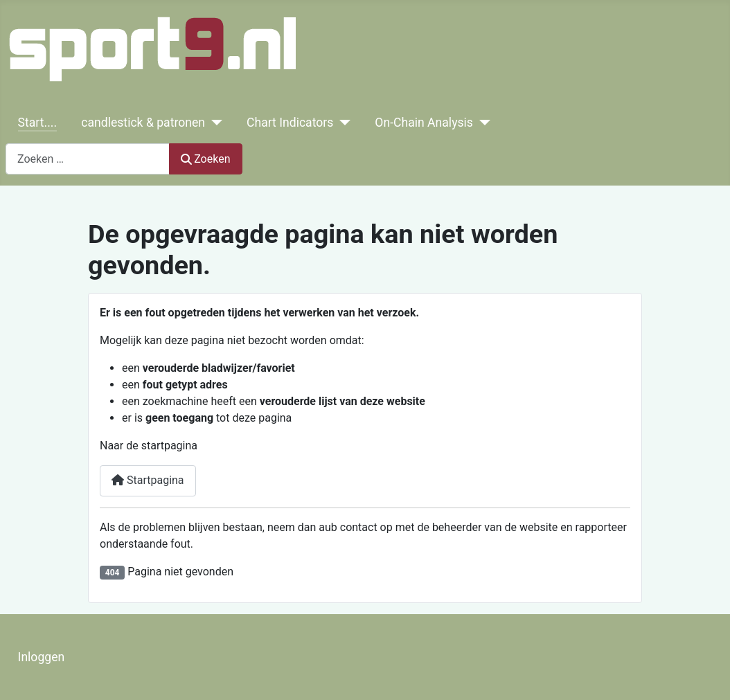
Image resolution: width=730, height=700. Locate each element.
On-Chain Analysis (424, 123)
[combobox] (88, 159)
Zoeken (206, 159)
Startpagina (148, 480)
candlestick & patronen (143, 123)
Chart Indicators (290, 123)
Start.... (37, 123)
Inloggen (42, 657)
